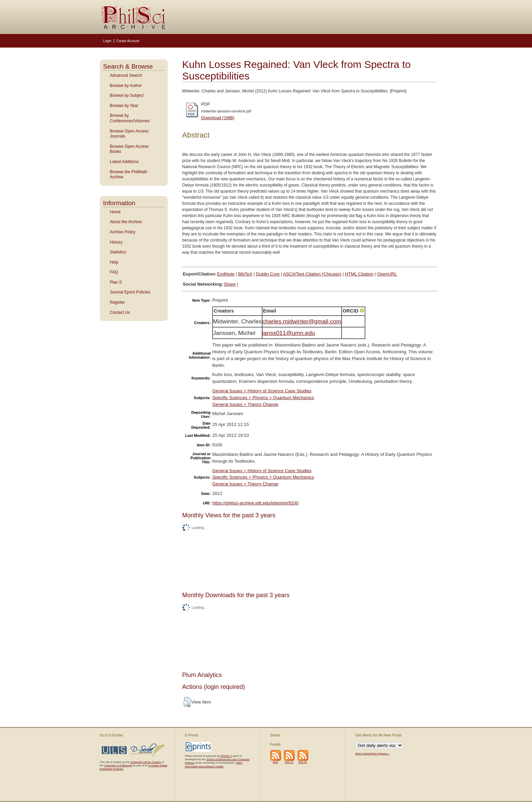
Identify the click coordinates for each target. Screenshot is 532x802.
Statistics (118, 252)
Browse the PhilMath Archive (129, 175)
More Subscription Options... (373, 754)
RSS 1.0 (289, 762)
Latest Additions (124, 162)
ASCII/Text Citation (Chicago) (312, 274)
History (116, 242)
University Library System (146, 762)
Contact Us (120, 313)
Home (115, 212)
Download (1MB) (218, 118)
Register (118, 302)
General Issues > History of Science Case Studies (262, 391)
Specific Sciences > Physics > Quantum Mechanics (263, 398)
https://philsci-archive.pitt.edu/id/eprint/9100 (255, 503)
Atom (276, 762)
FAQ (114, 272)
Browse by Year (124, 106)
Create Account (128, 41)
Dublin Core (268, 274)
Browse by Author (126, 86)
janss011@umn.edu (289, 333)
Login (107, 41)
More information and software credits (214, 764)
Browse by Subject (127, 95)
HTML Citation (359, 274)
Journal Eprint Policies (130, 292)
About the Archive (126, 222)
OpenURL (387, 274)
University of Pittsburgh (118, 765)
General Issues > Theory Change (245, 404)
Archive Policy (123, 232)
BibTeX (245, 274)
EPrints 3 (226, 756)
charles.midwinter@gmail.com (302, 321)
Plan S (116, 282)
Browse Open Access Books (129, 149)
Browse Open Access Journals (129, 134)
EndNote (226, 274)
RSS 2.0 (303, 762)
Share (230, 284)
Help (114, 262)
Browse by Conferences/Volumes (130, 118)
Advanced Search (126, 75)
